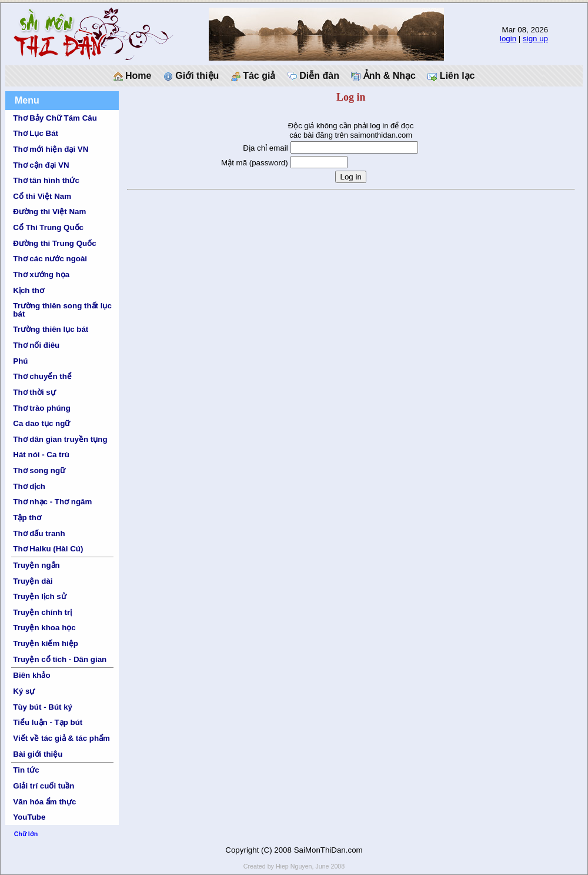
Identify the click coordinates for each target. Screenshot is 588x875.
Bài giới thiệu (38, 754)
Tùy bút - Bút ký (43, 707)
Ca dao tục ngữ (41, 423)
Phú (20, 361)
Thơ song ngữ (39, 470)
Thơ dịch (29, 486)
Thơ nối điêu (36, 345)
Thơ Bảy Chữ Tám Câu (55, 118)
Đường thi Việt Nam (49, 212)
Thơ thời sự (34, 392)
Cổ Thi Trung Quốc (48, 227)
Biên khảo (31, 675)
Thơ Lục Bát (36, 133)
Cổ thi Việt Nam (42, 196)
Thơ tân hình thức (46, 180)
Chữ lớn (26, 834)
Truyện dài (33, 581)
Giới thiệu (191, 76)
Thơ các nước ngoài (50, 259)
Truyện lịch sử (39, 596)
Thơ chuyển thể (42, 376)
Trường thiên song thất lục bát (62, 310)
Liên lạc (451, 76)
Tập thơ (27, 518)
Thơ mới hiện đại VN (51, 149)
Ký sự (24, 691)
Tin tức (26, 770)
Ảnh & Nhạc (383, 76)
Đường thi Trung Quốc (54, 243)
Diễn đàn (313, 76)
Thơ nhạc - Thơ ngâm (52, 502)
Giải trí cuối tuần (44, 786)
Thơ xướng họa (41, 275)
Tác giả (253, 76)
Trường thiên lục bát (51, 329)
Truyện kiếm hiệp (46, 643)
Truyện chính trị (42, 612)
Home (133, 76)
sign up (535, 39)
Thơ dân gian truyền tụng (60, 439)
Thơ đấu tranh (39, 533)
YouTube (29, 817)
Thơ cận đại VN (41, 165)
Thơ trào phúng (42, 408)
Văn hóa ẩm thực (44, 802)
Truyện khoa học (44, 628)
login (508, 39)
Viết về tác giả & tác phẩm (61, 738)
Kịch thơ (28, 290)
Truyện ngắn (36, 565)
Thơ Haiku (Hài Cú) (48, 549)
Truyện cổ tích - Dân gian (60, 659)
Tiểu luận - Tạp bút (48, 722)
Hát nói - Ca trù (41, 455)
